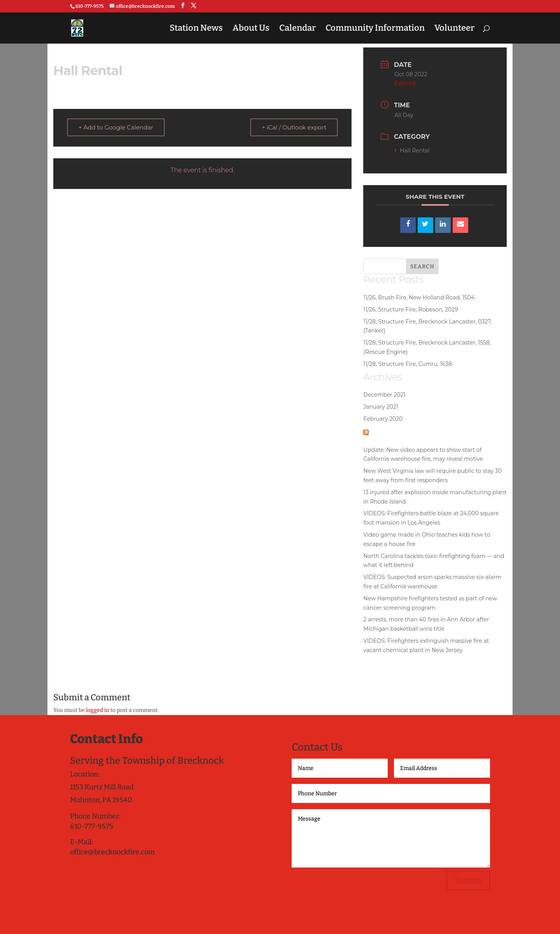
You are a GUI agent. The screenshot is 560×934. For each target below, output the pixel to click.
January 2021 (381, 407)
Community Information (375, 29)
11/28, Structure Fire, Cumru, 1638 (408, 364)
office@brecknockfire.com (112, 852)
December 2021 (384, 395)
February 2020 (383, 419)
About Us (251, 29)
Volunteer (454, 29)
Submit (468, 880)
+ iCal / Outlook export (294, 127)
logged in (98, 710)
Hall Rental (412, 150)
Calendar (297, 29)
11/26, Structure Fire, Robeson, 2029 (410, 310)
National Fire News (415, 432)
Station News (196, 29)
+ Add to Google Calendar (116, 127)
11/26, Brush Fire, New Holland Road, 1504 (419, 297)
